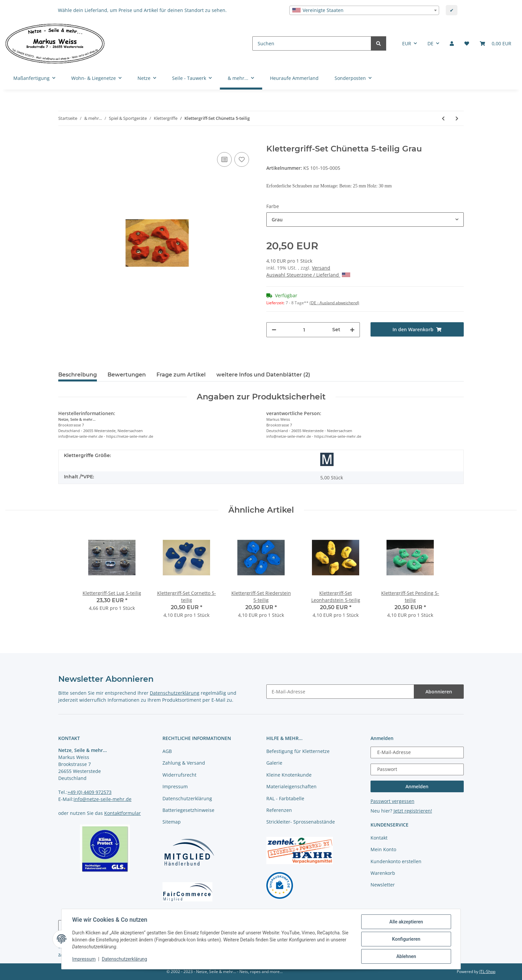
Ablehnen (406, 956)
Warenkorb (383, 873)
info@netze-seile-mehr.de (103, 799)
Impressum (175, 786)
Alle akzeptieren (406, 922)
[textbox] (364, 10)
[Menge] (304, 330)
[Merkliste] (467, 43)
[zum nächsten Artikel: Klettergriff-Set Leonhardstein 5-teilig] (457, 118)
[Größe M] (327, 459)
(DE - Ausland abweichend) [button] (334, 303)
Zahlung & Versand (184, 763)
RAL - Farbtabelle (285, 798)
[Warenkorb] (496, 43)
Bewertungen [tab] (127, 375)
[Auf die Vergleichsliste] (224, 159)
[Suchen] (312, 43)
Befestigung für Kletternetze (298, 751)
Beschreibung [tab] (78, 375)
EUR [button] (407, 43)
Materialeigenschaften (291, 786)
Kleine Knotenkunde (289, 775)
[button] (452, 43)
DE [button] (430, 43)
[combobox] (364, 10)
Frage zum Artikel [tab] (181, 375)
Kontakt (379, 838)
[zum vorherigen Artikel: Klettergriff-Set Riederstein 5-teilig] (443, 118)
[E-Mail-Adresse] (340, 692)
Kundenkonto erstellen (396, 861)
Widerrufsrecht (179, 775)
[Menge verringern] (274, 330)
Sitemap (172, 822)
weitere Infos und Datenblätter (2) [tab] (263, 375)
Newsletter (383, 885)
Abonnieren (439, 692)
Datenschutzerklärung (175, 693)
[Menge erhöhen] (352, 330)
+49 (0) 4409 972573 (90, 792)
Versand (321, 268)
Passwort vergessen (392, 801)
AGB (167, 751)
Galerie (274, 763)
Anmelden (417, 786)
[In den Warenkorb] (64, 140)
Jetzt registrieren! (413, 811)
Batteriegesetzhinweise (188, 810)
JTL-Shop (487, 972)
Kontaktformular (123, 813)
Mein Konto (383, 849)
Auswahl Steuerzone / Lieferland (308, 275)
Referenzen (279, 810)
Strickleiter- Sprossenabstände (301, 822)
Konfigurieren (406, 939)
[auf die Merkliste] (242, 159)
